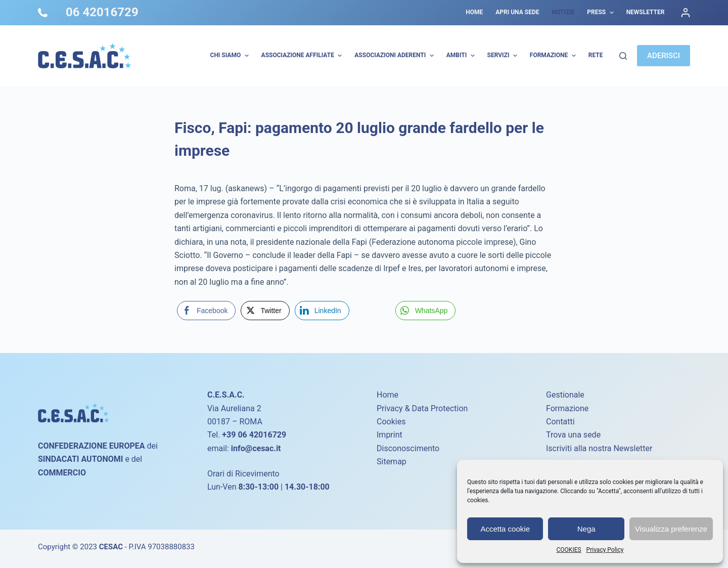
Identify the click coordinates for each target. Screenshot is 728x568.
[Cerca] (623, 56)
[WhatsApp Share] (426, 311)
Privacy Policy (605, 550)
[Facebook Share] (206, 311)
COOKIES (569, 550)
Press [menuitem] (601, 13)
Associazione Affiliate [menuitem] (303, 56)
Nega (586, 529)
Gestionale (565, 395)
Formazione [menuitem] (554, 56)
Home (388, 395)
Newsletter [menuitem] (646, 12)
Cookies (391, 422)
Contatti (560, 422)
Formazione (567, 408)
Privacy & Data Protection (422, 408)
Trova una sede (573, 435)
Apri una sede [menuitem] (517, 12)
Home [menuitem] (474, 12)
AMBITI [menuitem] (462, 56)
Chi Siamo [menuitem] (231, 56)
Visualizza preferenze (671, 529)
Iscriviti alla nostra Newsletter (599, 448)
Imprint (390, 435)
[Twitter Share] (265, 311)
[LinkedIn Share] (322, 311)
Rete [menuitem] (596, 55)
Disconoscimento (408, 448)
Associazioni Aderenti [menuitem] (395, 56)
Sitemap (392, 462)
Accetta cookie (505, 529)
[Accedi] (686, 13)
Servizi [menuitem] (504, 56)
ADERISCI (664, 56)
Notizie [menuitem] (563, 12)
